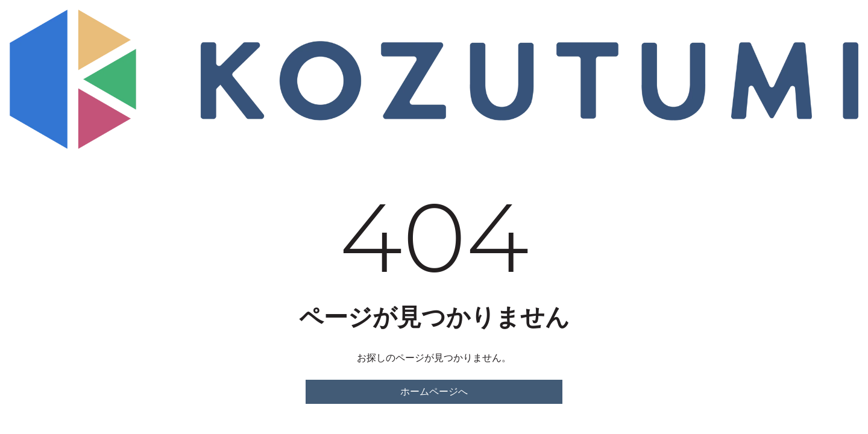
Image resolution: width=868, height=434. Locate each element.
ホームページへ (434, 392)
